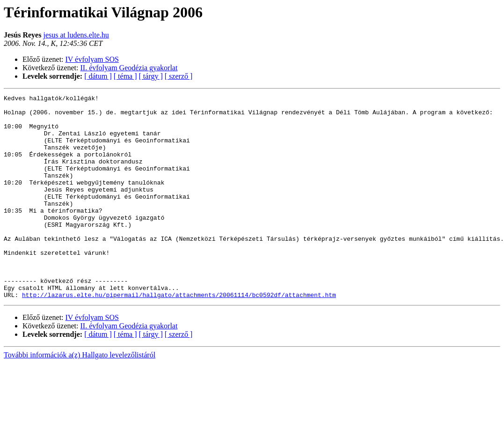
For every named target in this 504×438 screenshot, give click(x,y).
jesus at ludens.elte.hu (76, 35)
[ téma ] (125, 76)
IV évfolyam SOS (92, 59)
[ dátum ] (98, 76)
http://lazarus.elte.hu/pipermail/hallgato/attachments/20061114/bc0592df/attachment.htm (179, 335)
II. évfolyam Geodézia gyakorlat (129, 68)
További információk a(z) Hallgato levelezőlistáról (80, 396)
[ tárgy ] (151, 76)
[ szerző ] (179, 76)
